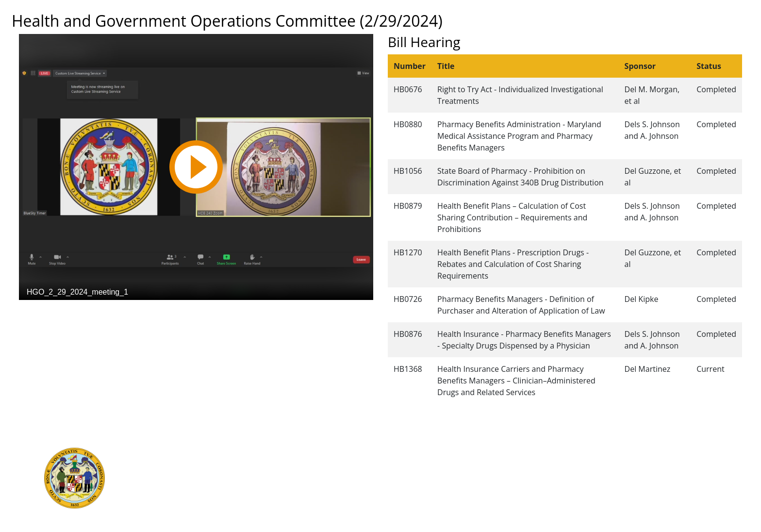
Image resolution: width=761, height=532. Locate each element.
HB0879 (408, 206)
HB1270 (408, 252)
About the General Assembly (419, 483)
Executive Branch (196, 451)
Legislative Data (637, 451)
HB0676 (408, 89)
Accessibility (392, 494)
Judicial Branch (192, 462)
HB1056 (408, 171)
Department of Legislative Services (225, 472)
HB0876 (408, 334)
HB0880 (408, 124)
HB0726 (408, 299)
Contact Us (390, 462)
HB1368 (408, 369)
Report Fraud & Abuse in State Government (240, 494)
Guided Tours (394, 451)
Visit (379, 472)
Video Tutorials (397, 515)
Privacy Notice (395, 504)
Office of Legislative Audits (211, 483)
